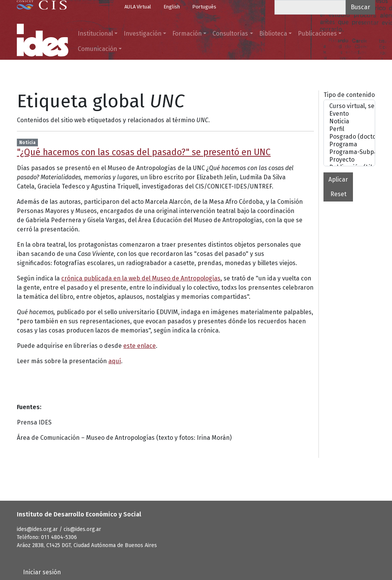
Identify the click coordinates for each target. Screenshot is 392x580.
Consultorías (230, 34)
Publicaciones (317, 34)
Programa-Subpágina (349, 152)
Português (204, 7)
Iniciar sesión (42, 572)
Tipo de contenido (349, 95)
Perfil (349, 129)
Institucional (95, 34)
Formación (187, 34)
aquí (115, 361)
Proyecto (349, 160)
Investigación (143, 34)
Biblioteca (273, 34)
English (172, 7)
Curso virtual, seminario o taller (349, 106)
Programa (349, 144)
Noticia (349, 121)
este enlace (140, 346)
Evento (349, 114)
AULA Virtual (138, 7)
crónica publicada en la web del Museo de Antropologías (141, 278)
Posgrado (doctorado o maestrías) (349, 137)
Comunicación (97, 49)
